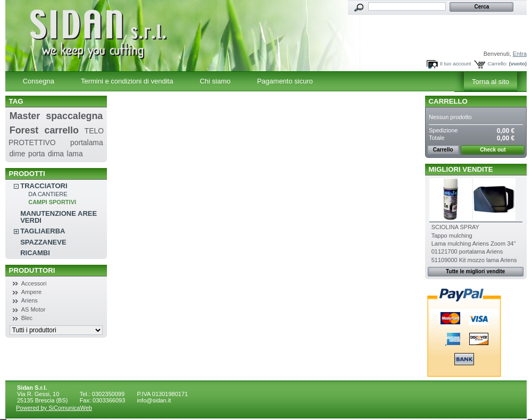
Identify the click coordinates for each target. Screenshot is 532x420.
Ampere (32, 292)
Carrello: (497, 64)
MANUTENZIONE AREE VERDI (59, 217)
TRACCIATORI (44, 186)
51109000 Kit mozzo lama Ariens (474, 260)
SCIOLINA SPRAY (455, 227)
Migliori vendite (461, 169)
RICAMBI (35, 253)
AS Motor (34, 309)
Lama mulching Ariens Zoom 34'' (474, 243)
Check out (493, 150)
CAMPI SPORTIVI (52, 202)
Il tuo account (456, 64)
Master (25, 116)
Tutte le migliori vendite (476, 271)
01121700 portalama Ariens (467, 251)
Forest (24, 130)
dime (17, 154)
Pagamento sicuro (285, 81)
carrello (62, 130)
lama (75, 154)
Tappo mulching (452, 236)
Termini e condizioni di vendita (127, 81)
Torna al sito (491, 82)
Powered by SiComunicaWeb (54, 408)
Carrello (448, 101)
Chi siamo (215, 81)
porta (37, 154)
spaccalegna (74, 116)
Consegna (39, 81)
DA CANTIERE (48, 194)
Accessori (34, 283)
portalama (87, 142)
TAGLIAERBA (43, 231)
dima (56, 154)
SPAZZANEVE (43, 242)
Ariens (30, 300)
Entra (520, 54)
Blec (27, 318)
